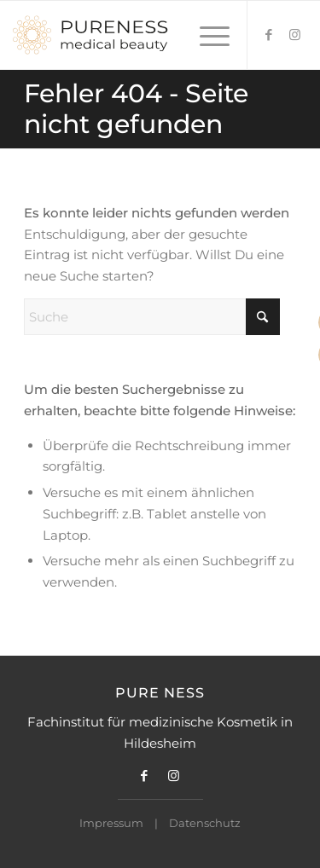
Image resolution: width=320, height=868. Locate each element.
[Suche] (152, 317)
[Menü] (206, 35)
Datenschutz (205, 823)
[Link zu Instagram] (294, 35)
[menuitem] (206, 35)
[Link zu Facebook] (269, 35)
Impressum (111, 823)
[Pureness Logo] (131, 35)
